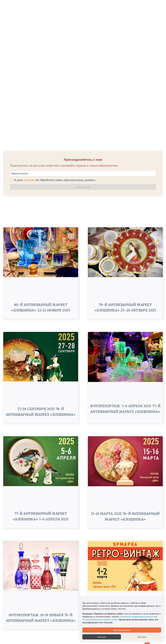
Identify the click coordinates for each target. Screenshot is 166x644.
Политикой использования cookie (100, 620)
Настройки (142, 637)
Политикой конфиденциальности (137, 617)
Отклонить (102, 637)
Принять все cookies (122, 630)
